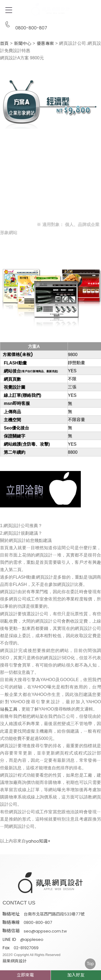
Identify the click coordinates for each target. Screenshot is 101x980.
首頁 (4, 44)
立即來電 (25, 975)
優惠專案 (45, 44)
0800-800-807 (25, 25)
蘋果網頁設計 (15, 961)
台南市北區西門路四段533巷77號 (54, 914)
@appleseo (32, 939)
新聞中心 (23, 44)
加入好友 (76, 975)
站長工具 (9, 709)
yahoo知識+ (40, 841)
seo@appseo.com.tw (45, 931)
